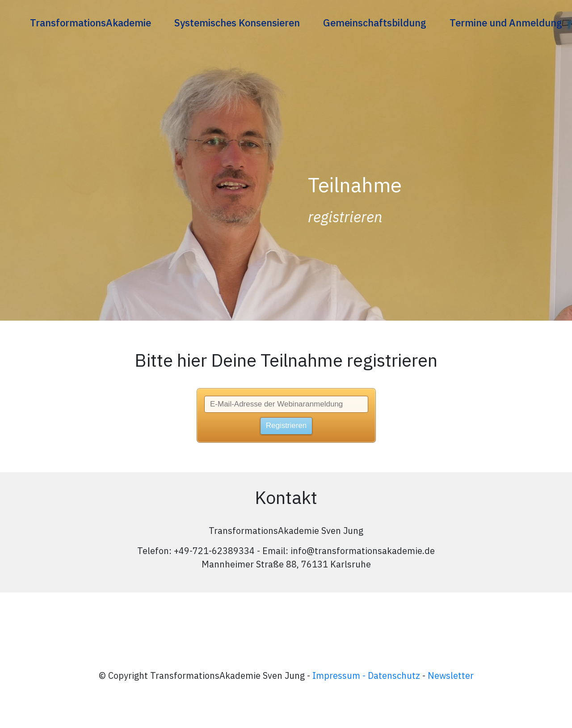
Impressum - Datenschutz (366, 675)
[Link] (90, 22)
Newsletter (451, 675)
